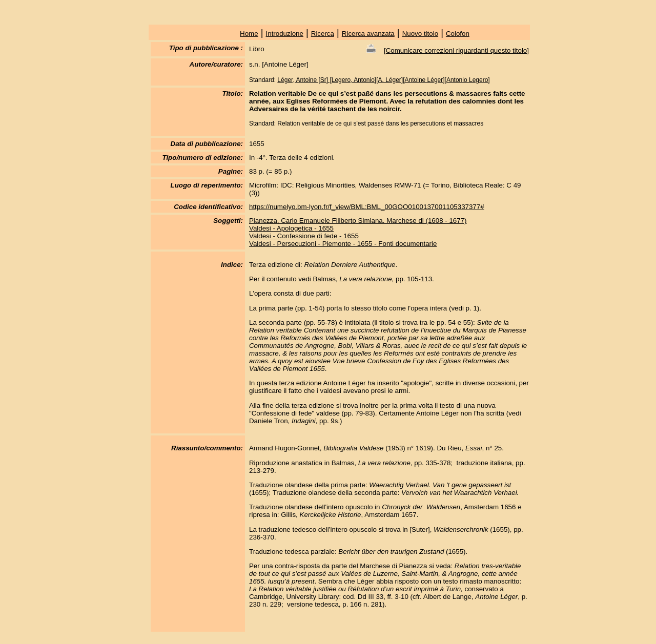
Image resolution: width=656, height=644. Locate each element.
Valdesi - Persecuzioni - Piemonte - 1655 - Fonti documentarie (343, 244)
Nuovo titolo (420, 34)
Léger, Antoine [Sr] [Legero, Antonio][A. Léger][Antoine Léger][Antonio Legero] (383, 80)
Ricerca (323, 34)
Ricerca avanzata (368, 34)
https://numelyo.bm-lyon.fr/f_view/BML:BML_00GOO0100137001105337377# (367, 207)
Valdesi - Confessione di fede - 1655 (304, 236)
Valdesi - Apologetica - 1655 (291, 228)
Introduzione (285, 34)
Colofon (458, 34)
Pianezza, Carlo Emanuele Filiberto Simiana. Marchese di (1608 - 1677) (358, 221)
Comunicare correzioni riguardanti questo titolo (457, 50)
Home (249, 34)
